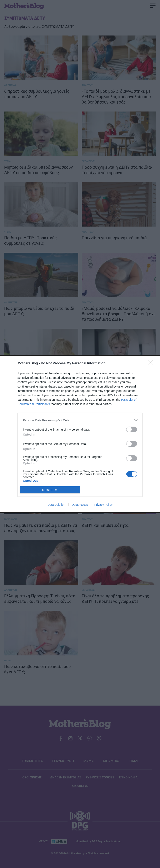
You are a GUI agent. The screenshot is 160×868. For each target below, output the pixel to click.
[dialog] (80, 434)
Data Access (80, 505)
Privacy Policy (103, 505)
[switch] (132, 429)
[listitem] (80, 420)
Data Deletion (56, 505)
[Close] (152, 364)
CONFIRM (50, 490)
